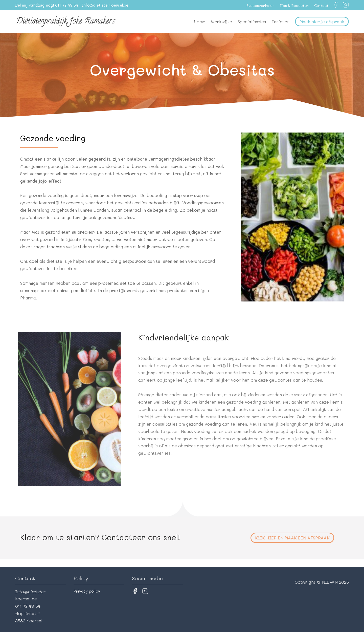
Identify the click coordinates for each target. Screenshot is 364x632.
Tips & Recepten (294, 5)
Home (199, 21)
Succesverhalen (260, 5)
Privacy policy (87, 591)
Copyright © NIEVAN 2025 (322, 582)
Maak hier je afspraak (322, 21)
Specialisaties (252, 21)
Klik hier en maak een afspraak (292, 538)
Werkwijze (221, 21)
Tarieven (280, 21)
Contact (321, 5)
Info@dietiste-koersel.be (105, 5)
